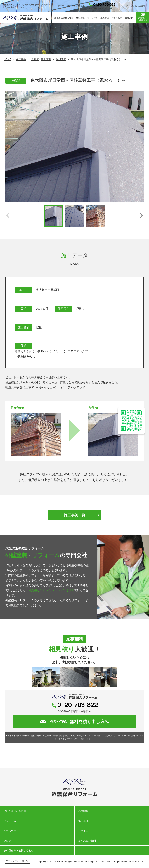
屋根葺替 (61, 59)
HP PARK (138, 862)
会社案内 (129, 18)
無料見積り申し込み (74, 722)
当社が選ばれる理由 (64, 18)
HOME (7, 59)
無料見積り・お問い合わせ (19, 850)
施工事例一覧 (75, 515)
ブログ (125, 6)
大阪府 (35, 59)
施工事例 (105, 18)
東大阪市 (46, 59)
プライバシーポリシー (18, 861)
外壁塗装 (80, 18)
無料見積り (143, 17)
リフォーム (93, 18)
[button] (141, 216)
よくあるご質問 (138, 6)
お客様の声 (117, 18)
